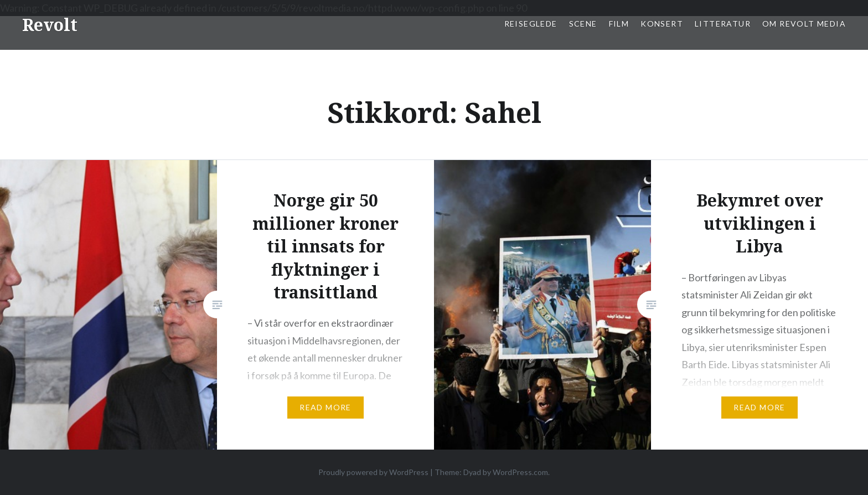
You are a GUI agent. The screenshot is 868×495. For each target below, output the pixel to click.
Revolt (50, 25)
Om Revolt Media (804, 24)
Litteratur (723, 24)
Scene (583, 24)
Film (619, 24)
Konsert (662, 24)
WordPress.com (520, 472)
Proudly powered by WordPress (373, 472)
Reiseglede (531, 24)
